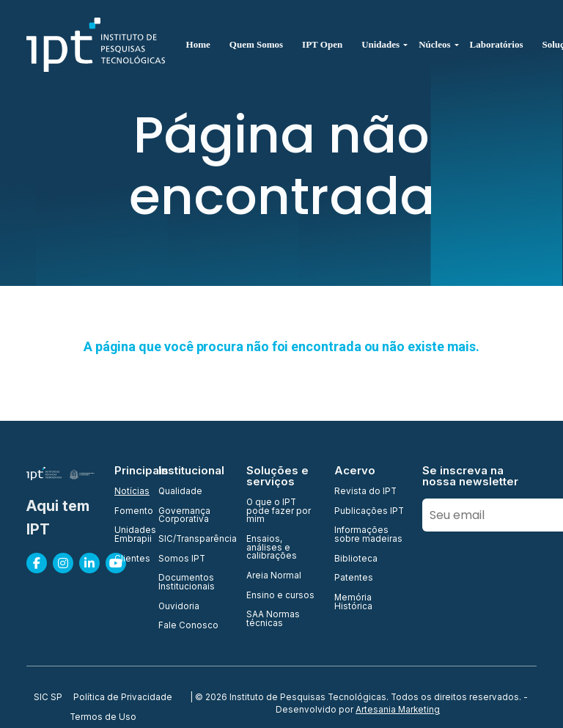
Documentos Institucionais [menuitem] (187, 582)
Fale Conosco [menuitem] (188, 626)
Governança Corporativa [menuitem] (184, 516)
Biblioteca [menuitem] (356, 559)
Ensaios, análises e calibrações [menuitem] (272, 548)
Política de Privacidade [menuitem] (123, 698)
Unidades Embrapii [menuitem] (128, 535)
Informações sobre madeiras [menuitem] (368, 535)
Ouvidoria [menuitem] (179, 607)
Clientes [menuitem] (128, 559)
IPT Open (322, 44)
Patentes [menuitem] (354, 578)
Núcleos (434, 44)
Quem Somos (256, 44)
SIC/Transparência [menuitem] (194, 540)
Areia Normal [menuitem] (274, 576)
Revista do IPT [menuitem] (365, 492)
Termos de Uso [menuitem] (103, 718)
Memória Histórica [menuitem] (353, 602)
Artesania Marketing (398, 710)
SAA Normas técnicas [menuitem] (273, 619)
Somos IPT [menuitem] (182, 559)
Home (198, 44)
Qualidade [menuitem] (180, 492)
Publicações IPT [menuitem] (369, 512)
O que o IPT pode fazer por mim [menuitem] (279, 511)
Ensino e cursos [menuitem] (280, 596)
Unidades (380, 44)
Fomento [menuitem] (128, 512)
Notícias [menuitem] (128, 492)
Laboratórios (497, 44)
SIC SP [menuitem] (48, 698)
